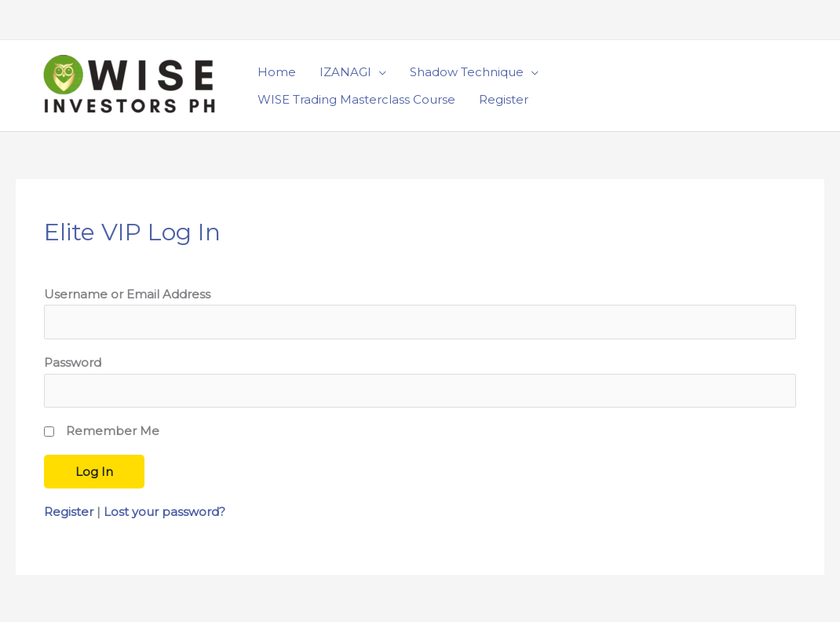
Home (277, 72)
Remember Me (113, 431)
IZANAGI (345, 72)
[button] (781, 86)
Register (504, 99)
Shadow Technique (467, 72)
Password (73, 362)
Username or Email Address (127, 294)
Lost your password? (164, 512)
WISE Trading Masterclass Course (356, 99)
